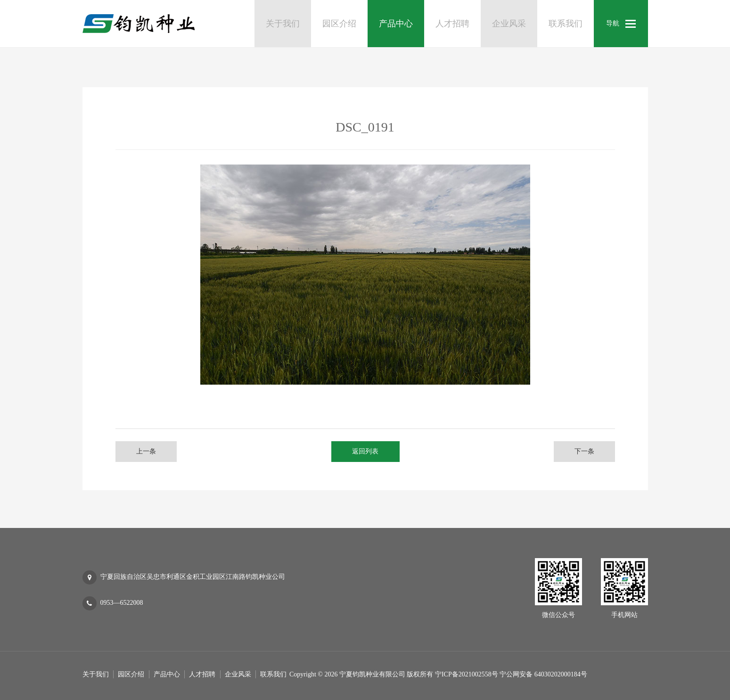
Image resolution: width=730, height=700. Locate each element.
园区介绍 (131, 674)
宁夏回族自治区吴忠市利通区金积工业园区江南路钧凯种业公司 (193, 577)
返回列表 (365, 451)
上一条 (146, 451)
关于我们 (96, 674)
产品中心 (167, 674)
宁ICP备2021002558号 (467, 674)
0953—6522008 (122, 603)
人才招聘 (202, 674)
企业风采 (238, 674)
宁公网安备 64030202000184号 (543, 674)
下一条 (584, 451)
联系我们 (273, 674)
